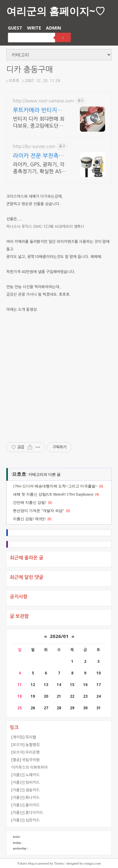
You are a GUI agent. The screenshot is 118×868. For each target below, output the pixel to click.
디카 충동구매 (30, 70)
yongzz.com (92, 863)
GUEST (15, 28)
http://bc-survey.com (34, 146)
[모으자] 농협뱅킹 (25, 745)
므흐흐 (13, 81)
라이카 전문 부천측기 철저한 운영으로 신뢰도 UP (38, 156)
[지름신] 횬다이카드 (27, 813)
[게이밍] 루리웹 (24, 737)
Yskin (21, 863)
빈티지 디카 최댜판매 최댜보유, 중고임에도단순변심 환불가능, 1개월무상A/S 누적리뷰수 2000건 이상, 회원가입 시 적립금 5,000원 (39, 123)
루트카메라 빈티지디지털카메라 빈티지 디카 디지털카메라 (38, 111)
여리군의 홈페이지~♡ (56, 11)
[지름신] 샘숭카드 (25, 790)
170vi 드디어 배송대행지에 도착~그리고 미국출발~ (55, 486)
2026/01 (59, 636)
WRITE (34, 28)
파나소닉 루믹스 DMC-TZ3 (28, 227)
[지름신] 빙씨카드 (25, 782)
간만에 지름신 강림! (30, 503)
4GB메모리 (64, 227)
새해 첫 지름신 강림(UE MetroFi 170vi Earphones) (53, 494)
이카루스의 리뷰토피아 (30, 767)
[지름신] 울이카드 (25, 805)
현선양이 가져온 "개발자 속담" (39, 511)
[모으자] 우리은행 (25, 752)
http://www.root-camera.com (43, 101)
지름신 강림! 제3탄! (29, 519)
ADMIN (53, 28)
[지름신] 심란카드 (25, 820)
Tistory (59, 863)
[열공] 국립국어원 (25, 760)
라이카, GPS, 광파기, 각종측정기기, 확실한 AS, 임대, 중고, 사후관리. (39, 168)
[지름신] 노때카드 (25, 775)
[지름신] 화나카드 (25, 797)
